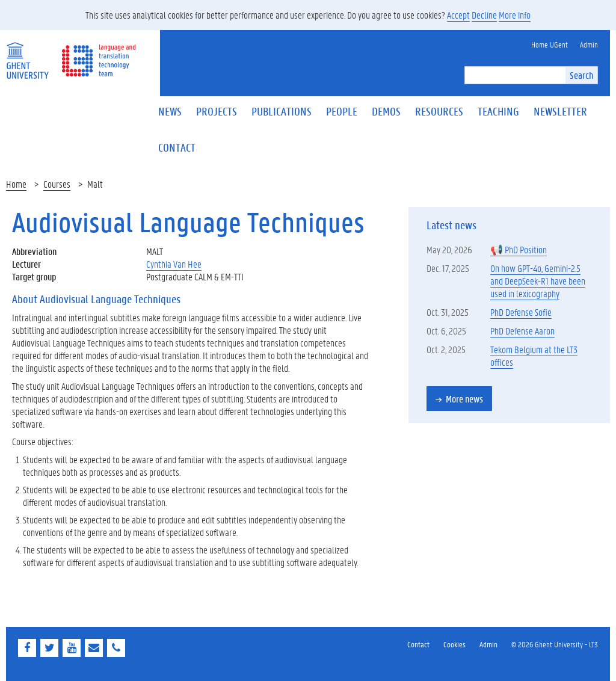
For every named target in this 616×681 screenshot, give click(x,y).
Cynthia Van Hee (174, 264)
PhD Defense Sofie (521, 312)
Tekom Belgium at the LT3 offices (534, 356)
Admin (488, 644)
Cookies (454, 644)
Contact (418, 644)
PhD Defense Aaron (522, 331)
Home (16, 184)
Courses (57, 184)
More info (515, 15)
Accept (458, 15)
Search (581, 75)
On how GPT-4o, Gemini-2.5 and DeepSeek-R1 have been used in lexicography (538, 281)
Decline (484, 15)
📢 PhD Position (519, 249)
